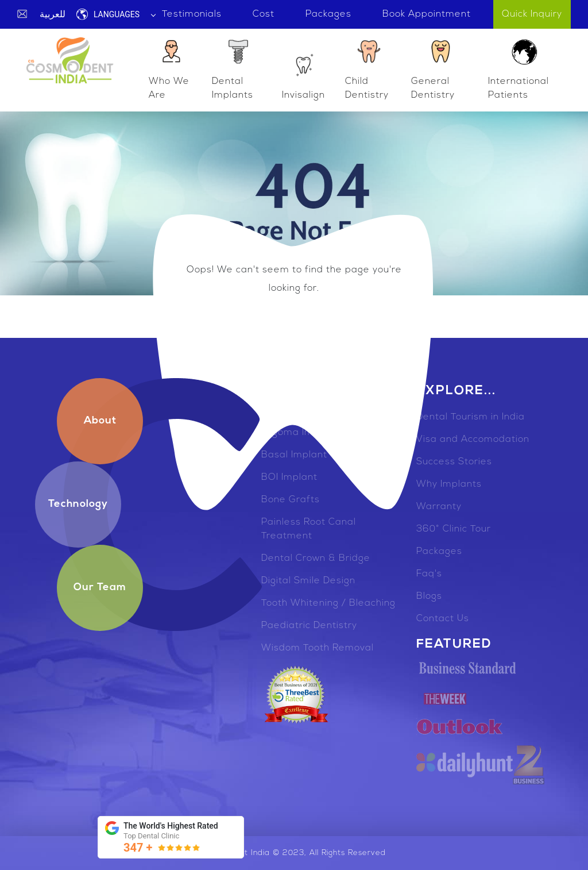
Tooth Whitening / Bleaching (328, 603)
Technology (78, 504)
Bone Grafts (291, 500)
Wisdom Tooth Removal (318, 648)
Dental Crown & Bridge (316, 559)
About (100, 421)
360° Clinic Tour (454, 529)
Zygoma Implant (300, 433)
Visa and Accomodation (473, 440)
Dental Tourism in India (471, 417)
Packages (439, 552)
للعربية (53, 14)
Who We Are (169, 68)
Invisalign (303, 75)
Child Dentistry (367, 68)
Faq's (429, 574)
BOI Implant (289, 478)
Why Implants (449, 484)
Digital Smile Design (308, 581)
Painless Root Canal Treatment (309, 529)
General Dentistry (434, 68)
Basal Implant (294, 455)
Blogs (429, 596)
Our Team (100, 588)
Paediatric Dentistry (309, 626)
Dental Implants (233, 68)
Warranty (439, 507)
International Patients (519, 68)
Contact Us (443, 619)
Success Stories (454, 462)
